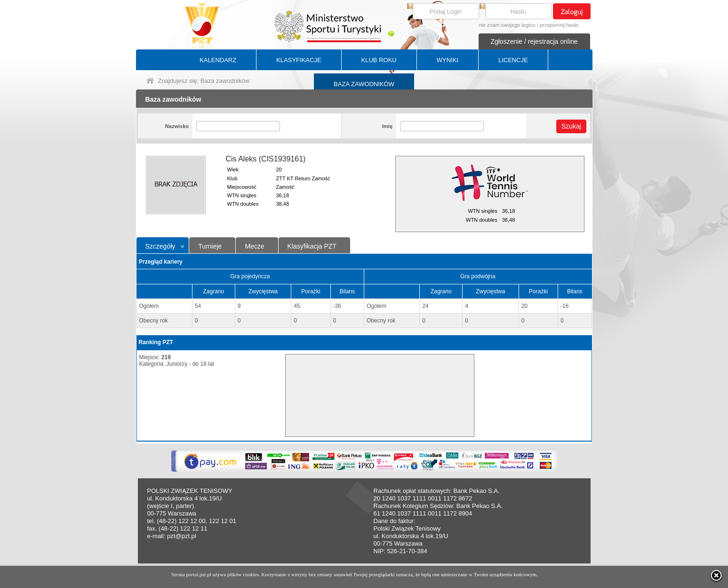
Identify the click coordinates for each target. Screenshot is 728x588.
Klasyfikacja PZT (312, 246)
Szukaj (571, 126)
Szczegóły (160, 246)
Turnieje (210, 246)
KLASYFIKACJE (299, 60)
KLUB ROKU (379, 60)
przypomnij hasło (559, 25)
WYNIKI (448, 60)
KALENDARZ (218, 60)
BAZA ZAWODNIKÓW (364, 84)
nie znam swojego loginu (507, 25)
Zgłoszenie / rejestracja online (534, 41)
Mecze (254, 246)
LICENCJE (513, 60)
